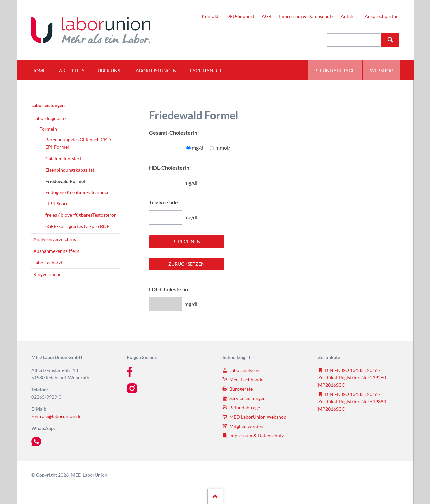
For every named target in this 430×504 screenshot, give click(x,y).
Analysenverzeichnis (55, 239)
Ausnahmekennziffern (56, 251)
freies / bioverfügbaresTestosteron (81, 215)
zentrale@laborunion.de (56, 416)
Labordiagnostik (50, 118)
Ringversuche (47, 274)
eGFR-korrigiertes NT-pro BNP (78, 226)
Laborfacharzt (48, 262)
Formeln (48, 129)
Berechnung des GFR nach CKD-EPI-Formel (79, 143)
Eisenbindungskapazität (70, 170)
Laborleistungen (48, 105)
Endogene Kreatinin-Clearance (77, 192)
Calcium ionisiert (63, 158)
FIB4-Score (57, 204)
